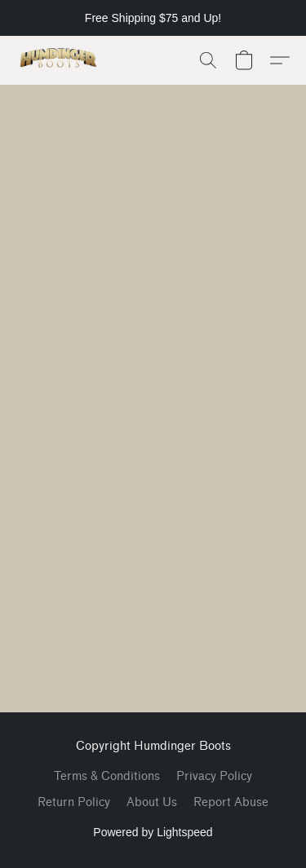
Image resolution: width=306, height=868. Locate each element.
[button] (61, 60)
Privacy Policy (214, 776)
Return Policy (74, 802)
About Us (152, 802)
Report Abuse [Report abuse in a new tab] (231, 802)
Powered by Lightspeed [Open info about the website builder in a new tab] (153, 832)
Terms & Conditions (107, 776)
